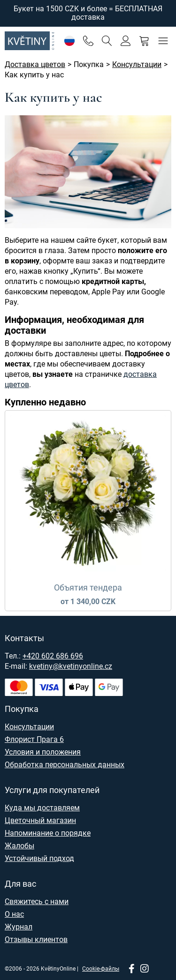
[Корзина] (144, 41)
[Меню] (163, 41)
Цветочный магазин (40, 820)
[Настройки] (69, 41)
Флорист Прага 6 (34, 739)
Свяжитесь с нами (37, 901)
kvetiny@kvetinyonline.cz (71, 666)
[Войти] (126, 41)
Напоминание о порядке (48, 833)
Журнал (19, 927)
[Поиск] (107, 41)
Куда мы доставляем (42, 808)
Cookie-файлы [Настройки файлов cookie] (101, 969)
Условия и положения (43, 752)
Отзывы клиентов (36, 939)
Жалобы (19, 846)
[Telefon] (88, 41)
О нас (14, 914)
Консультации (29, 727)
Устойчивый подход (39, 858)
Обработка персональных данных (65, 765)
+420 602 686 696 (53, 656)
